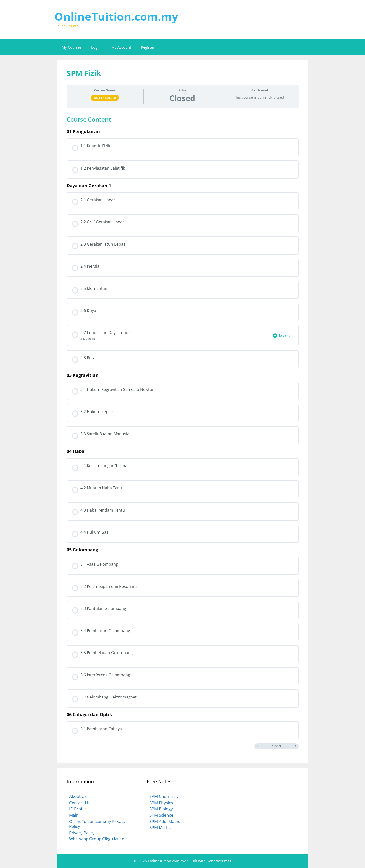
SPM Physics (161, 803)
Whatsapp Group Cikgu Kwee (97, 839)
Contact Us (79, 803)
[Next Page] (296, 746)
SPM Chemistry (164, 796)
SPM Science (161, 815)
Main (74, 815)
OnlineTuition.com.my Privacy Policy (97, 824)
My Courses (72, 47)
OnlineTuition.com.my (116, 16)
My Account (121, 47)
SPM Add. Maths (165, 821)
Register (148, 47)
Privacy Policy (82, 833)
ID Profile (78, 809)
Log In (96, 47)
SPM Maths (160, 828)
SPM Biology (161, 809)
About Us (78, 796)
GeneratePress (219, 861)
